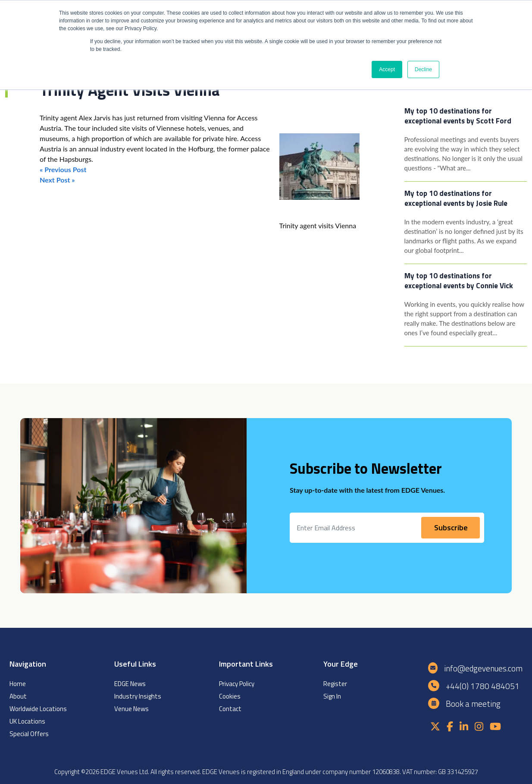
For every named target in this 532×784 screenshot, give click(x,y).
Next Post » (57, 180)
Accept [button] (387, 69)
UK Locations (27, 721)
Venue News (131, 709)
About (18, 696)
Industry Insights (138, 696)
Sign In (332, 696)
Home (18, 684)
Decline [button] (423, 69)
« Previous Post (63, 169)
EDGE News (130, 684)
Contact (230, 709)
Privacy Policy (237, 684)
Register (335, 684)
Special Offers (29, 734)
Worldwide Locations (38, 709)
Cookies (230, 696)
